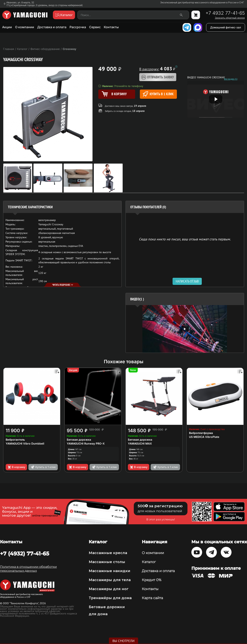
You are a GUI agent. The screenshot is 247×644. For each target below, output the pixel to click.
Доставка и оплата (52, 27)
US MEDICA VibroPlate (204, 437)
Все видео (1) (231, 79)
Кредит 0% (152, 580)
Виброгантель (15, 440)
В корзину (16, 467)
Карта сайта (152, 598)
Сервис (95, 27)
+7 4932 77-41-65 (225, 13)
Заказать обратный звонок (230, 18)
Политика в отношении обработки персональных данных (28, 569)
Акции (7, 27)
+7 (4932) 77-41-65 (25, 553)
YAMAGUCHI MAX (140, 443)
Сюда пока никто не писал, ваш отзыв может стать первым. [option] (185, 239)
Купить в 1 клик (158, 94)
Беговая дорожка (79, 440)
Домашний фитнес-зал (226, 27)
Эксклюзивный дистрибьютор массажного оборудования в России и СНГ (202, 3)
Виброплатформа (201, 433)
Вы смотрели (123, 641)
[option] (185, 329)
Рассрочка (78, 27)
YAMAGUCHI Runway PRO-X (86, 443)
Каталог (149, 562)
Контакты (111, 27)
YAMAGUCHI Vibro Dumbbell (25, 443)
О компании (25, 27)
